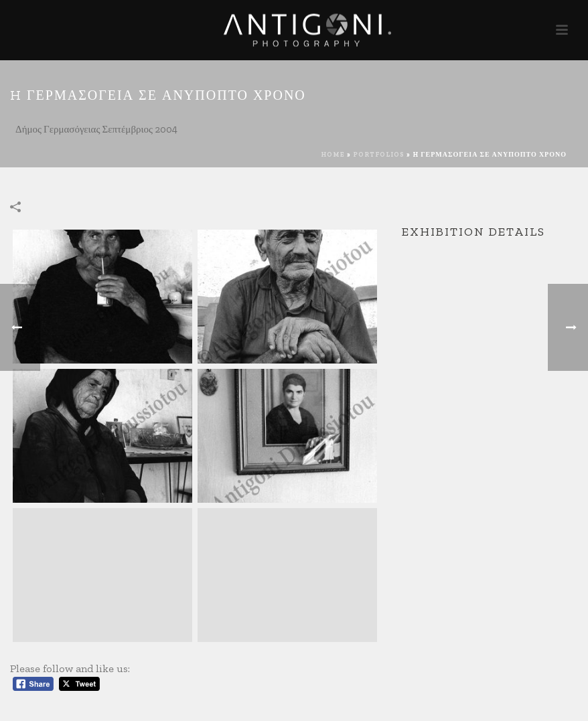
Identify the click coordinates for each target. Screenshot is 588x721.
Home (333, 155)
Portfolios (379, 155)
